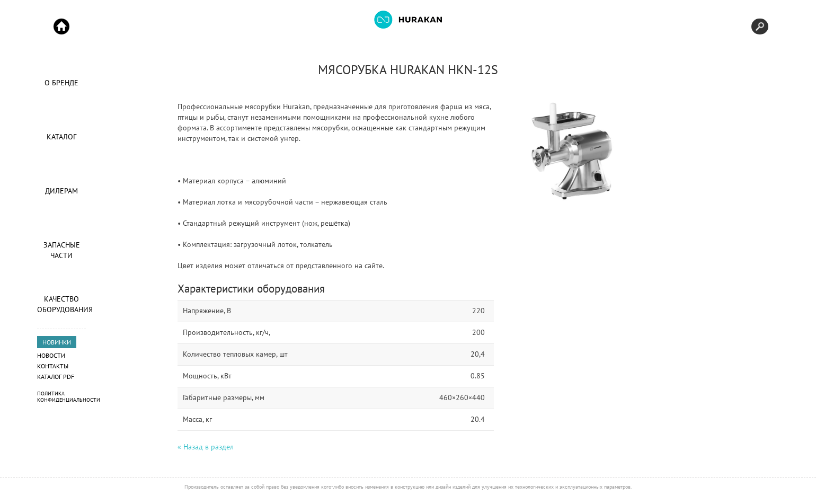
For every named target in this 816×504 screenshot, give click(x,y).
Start (61, 26)
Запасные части (62, 250)
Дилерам (61, 191)
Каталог (61, 137)
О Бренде (61, 83)
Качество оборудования (61, 304)
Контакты (53, 366)
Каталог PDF (56, 377)
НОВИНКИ (57, 342)
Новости (51, 355)
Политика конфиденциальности (69, 397)
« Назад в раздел (206, 447)
